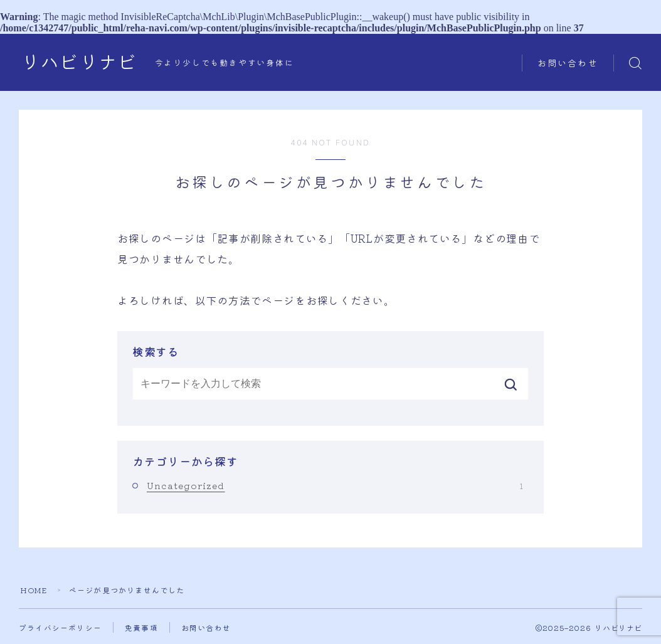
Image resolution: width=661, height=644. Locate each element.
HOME (34, 590)
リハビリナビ (79, 63)
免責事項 (141, 627)
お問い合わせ (568, 64)
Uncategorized (335, 485)
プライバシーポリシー (60, 627)
